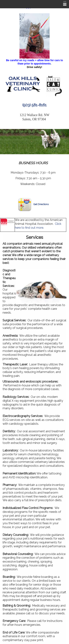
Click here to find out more (38, 226)
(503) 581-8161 (34, 105)
